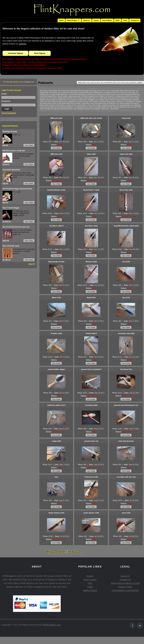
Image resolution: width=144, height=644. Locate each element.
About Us (87, 20)
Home (61, 20)
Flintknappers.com (52, 625)
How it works (90, 580)
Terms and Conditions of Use (125, 583)
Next (78, 552)
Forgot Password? (9, 113)
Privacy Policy (125, 587)
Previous (54, 552)
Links (125, 20)
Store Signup (40, 53)
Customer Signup (15, 53)
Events (96, 20)
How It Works (107, 20)
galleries (23, 44)
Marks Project (90, 590)
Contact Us (135, 20)
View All (32, 264)
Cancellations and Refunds (125, 590)
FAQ (90, 583)
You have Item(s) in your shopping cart (19, 82)
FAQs (118, 20)
